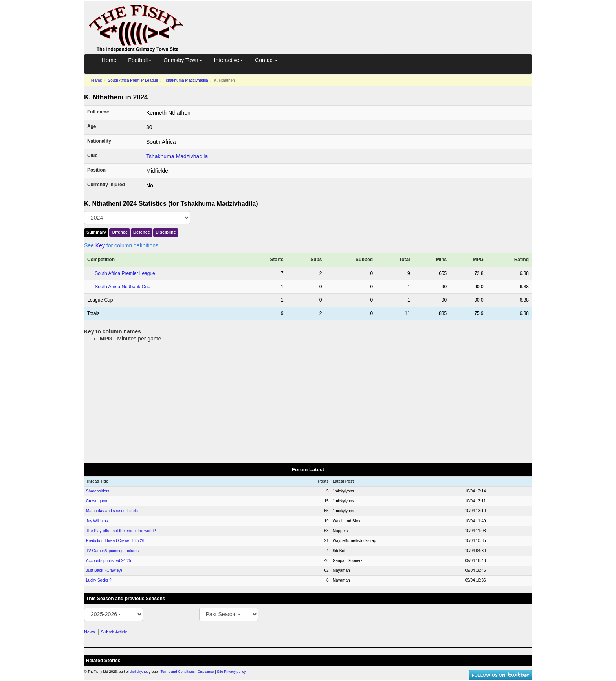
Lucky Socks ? (99, 580)
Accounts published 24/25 (109, 561)
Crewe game (97, 501)
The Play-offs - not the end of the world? (121, 531)
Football (140, 60)
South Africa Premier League (133, 80)
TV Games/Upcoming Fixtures (112, 551)
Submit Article (114, 632)
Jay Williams (97, 521)
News (90, 632)
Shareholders (98, 491)
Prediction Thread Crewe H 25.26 (115, 541)
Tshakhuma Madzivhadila (186, 80)
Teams (96, 80)
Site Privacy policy (231, 672)
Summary (96, 232)
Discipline (166, 232)
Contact (266, 60)
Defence (142, 232)
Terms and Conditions (178, 672)
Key (100, 245)
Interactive (229, 60)
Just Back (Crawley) (104, 570)
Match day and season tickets (112, 511)
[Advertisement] (365, 19)
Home (109, 60)
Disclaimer (206, 672)
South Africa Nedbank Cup (122, 287)
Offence (120, 232)
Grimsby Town (183, 60)
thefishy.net (139, 672)
